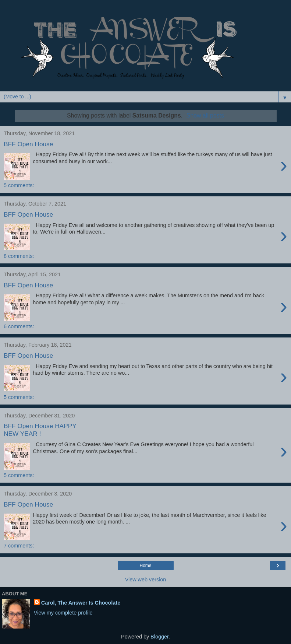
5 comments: (19, 185)
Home (145, 566)
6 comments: (19, 326)
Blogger (159, 637)
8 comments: (19, 256)
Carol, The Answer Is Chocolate (81, 603)
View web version (146, 580)
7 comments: (19, 546)
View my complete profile (63, 613)
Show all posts (205, 115)
